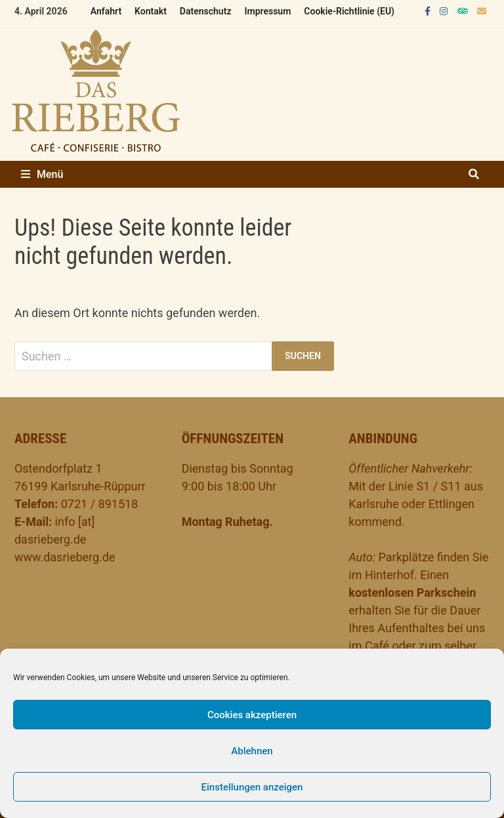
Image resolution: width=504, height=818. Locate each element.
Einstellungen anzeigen (252, 787)
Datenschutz (206, 11)
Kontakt (151, 11)
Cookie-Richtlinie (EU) (349, 11)
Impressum (267, 11)
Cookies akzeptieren (252, 715)
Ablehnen (252, 751)
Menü (42, 174)
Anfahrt (106, 11)
